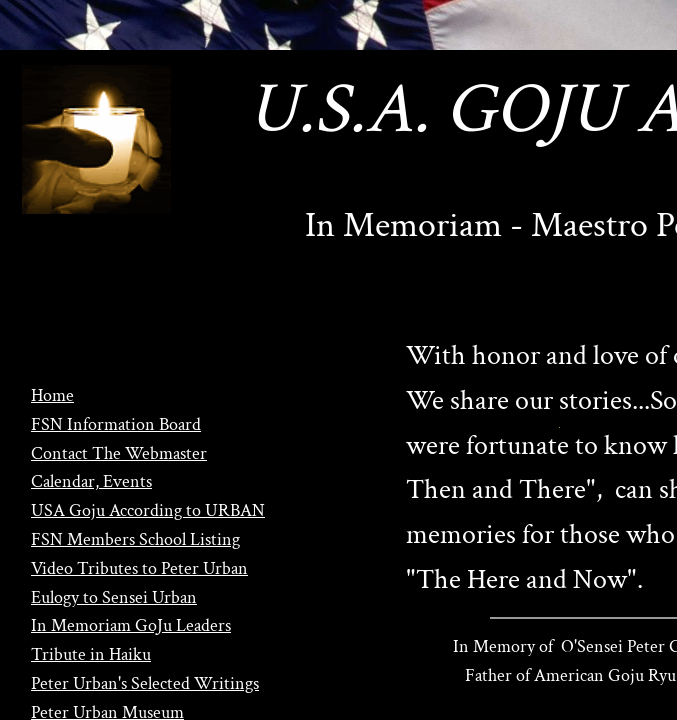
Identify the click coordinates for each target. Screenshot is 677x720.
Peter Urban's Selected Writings (145, 683)
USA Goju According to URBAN (148, 510)
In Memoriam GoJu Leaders (131, 625)
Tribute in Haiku (91, 654)
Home (52, 395)
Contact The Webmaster (119, 453)
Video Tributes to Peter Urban (139, 568)
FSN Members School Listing (135, 539)
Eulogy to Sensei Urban (114, 597)
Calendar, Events (91, 481)
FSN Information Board (116, 424)
